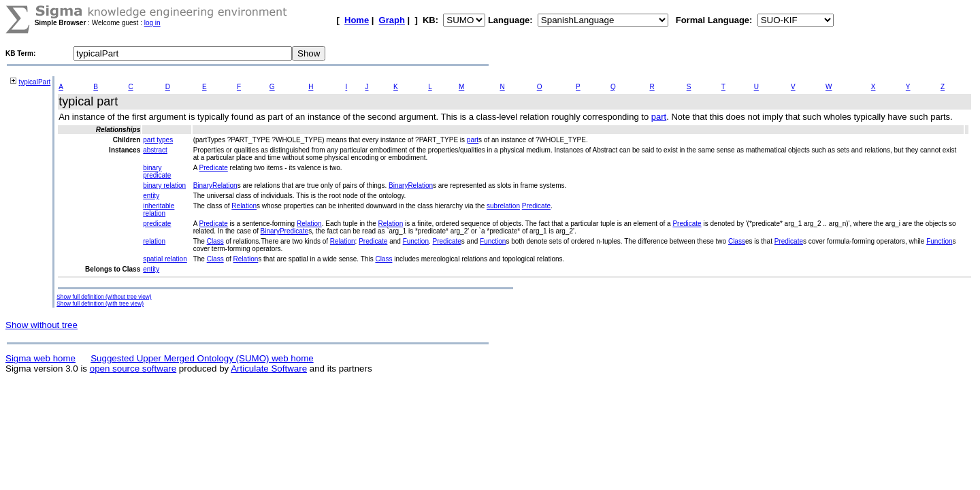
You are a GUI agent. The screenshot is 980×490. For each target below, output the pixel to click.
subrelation (503, 206)
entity (151, 196)
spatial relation (165, 259)
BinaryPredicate (285, 231)
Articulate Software (269, 369)
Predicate (214, 168)
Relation (244, 206)
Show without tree (42, 325)
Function (416, 241)
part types (158, 140)
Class (215, 241)
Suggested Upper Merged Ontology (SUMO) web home (202, 358)
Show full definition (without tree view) (104, 297)
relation (154, 241)
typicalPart (35, 82)
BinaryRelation (215, 185)
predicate (157, 224)
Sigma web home (40, 358)
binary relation (164, 185)
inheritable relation (159, 210)
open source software (133, 369)
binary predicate (157, 171)
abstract (155, 150)
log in (152, 23)
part (659, 117)
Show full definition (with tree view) (100, 304)
